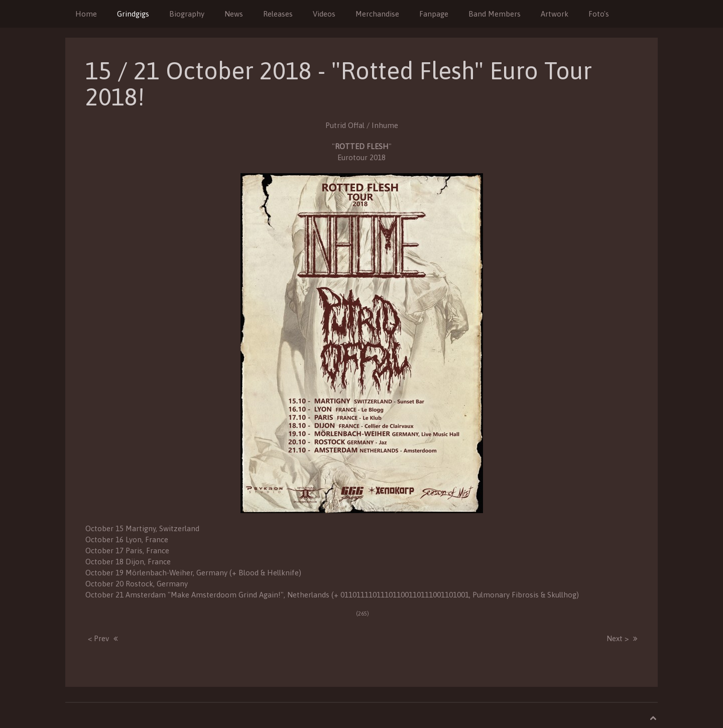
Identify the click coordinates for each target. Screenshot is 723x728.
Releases (278, 14)
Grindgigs (133, 14)
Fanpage (434, 14)
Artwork (555, 14)
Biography (187, 14)
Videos (324, 14)
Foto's (599, 14)
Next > (618, 638)
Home (86, 14)
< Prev (98, 638)
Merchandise (377, 14)
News (234, 14)
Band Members (495, 14)
